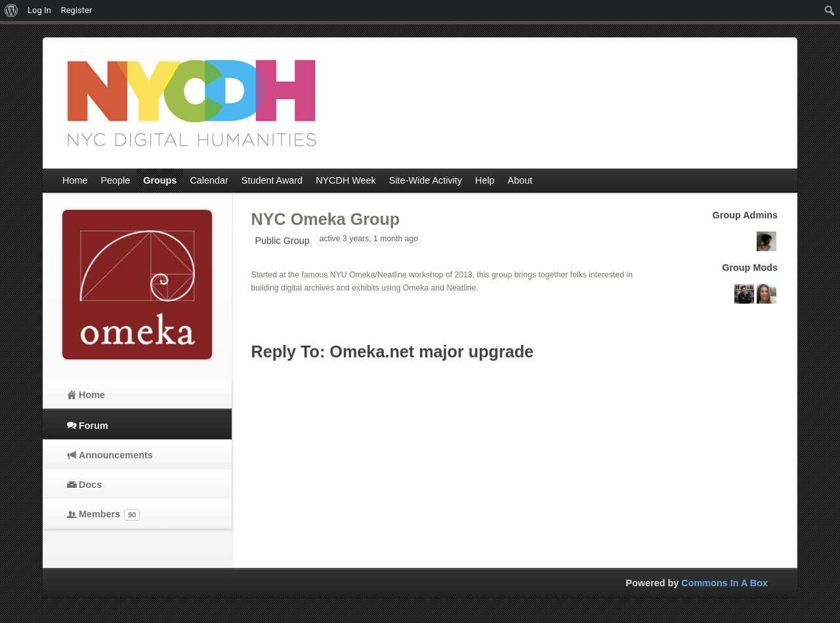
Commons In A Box (724, 583)
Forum (94, 426)
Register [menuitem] (77, 10)
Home (92, 395)
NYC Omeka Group (326, 219)
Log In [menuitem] (39, 10)
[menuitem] (11, 10)
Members (109, 515)
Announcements (116, 455)
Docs (90, 485)
